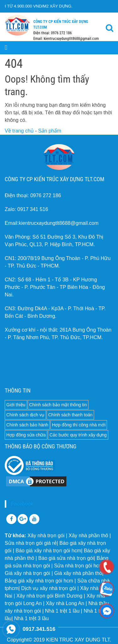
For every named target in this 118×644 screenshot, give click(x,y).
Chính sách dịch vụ (25, 415)
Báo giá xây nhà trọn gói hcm (48, 551)
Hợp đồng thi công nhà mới (79, 425)
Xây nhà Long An (65, 603)
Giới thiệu (16, 405)
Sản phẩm (50, 131)
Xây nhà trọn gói (46, 536)
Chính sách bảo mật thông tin (58, 405)
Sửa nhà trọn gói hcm (79, 566)
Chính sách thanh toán (70, 415)
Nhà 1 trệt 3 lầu (31, 618)
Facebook (22, 504)
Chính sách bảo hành (27, 425)
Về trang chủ (19, 131)
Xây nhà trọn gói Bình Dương (49, 596)
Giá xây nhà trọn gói (27, 573)
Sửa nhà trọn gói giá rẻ (31, 543)
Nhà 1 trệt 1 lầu (62, 611)
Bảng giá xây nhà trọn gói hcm (39, 581)
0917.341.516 (39, 629)
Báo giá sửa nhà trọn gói (66, 558)
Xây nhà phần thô (88, 536)
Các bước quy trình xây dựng (78, 435)
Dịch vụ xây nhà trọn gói (48, 588)
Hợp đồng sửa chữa (26, 435)
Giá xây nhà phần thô (78, 573)
